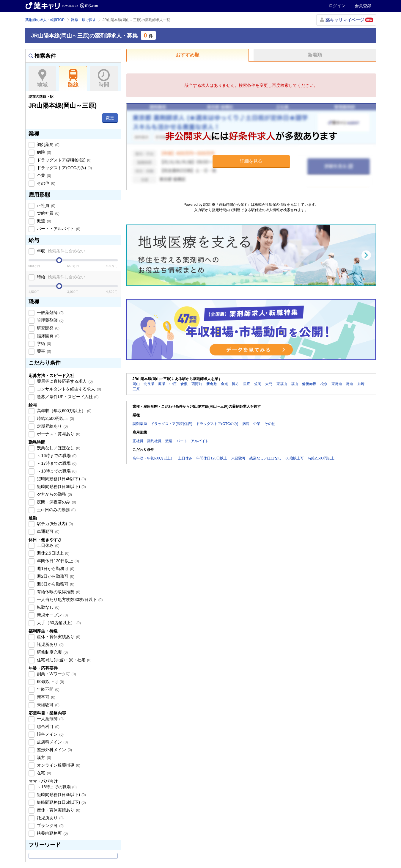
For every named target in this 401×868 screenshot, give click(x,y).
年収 (61, 251)
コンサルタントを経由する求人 (69, 389)
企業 (44, 175)
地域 (42, 79)
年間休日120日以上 (58, 561)
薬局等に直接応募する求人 (65, 381)
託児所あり (50, 644)
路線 (73, 79)
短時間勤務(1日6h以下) (61, 486)
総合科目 (48, 726)
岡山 (136, 384)
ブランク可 (50, 825)
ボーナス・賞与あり (58, 434)
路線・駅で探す (84, 20)
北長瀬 (149, 384)
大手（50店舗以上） (58, 623)
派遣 (44, 221)
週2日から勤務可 (55, 576)
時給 (61, 277)
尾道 (350, 384)
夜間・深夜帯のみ (56, 502)
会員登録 (363, 6)
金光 (224, 384)
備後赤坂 (309, 384)
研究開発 (48, 328)
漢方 (44, 757)
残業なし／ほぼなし (58, 448)
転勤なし (48, 607)
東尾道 (337, 384)
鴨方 (235, 384)
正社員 (46, 205)
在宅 (44, 773)
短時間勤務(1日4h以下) (61, 479)
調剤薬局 (48, 145)
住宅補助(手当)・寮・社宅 (64, 660)
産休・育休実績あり (58, 637)
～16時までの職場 (56, 456)
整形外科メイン (54, 750)
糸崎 (361, 384)
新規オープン (52, 615)
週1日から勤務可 (55, 569)
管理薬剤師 (50, 320)
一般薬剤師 (50, 313)
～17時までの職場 (56, 463)
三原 (136, 389)
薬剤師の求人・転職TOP (45, 20)
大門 (269, 384)
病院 (44, 152)
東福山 (282, 384)
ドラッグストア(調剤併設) (64, 160)
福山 (295, 384)
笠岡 (258, 384)
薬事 (44, 351)
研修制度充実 (52, 652)
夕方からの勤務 (54, 494)
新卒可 (46, 697)
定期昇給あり (52, 426)
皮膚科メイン (52, 742)
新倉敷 (212, 384)
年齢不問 (48, 689)
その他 (46, 183)
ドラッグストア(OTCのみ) (64, 168)
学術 (44, 343)
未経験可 (48, 705)
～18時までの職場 (56, 471)
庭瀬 (162, 384)
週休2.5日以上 (53, 553)
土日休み (48, 545)
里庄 (247, 384)
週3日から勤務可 (55, 584)
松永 (324, 384)
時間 (104, 79)
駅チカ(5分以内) (55, 524)
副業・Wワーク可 (56, 674)
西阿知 (197, 384)
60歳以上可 (50, 682)
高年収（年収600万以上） (64, 411)
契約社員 (48, 213)
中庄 (173, 384)
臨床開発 (48, 336)
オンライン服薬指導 (58, 765)
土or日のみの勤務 (56, 510)
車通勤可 (48, 531)
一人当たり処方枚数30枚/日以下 (69, 599)
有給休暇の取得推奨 (58, 592)
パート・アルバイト (58, 229)
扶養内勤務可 (52, 833)
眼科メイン (50, 734)
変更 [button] (110, 118)
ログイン (337, 6)
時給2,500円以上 (55, 418)
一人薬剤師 (50, 719)
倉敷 (184, 384)
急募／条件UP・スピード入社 (67, 397)
